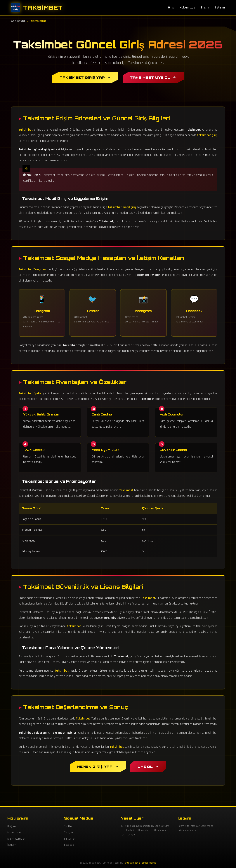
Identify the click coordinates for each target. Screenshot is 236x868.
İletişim (220, 8)
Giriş (171, 8)
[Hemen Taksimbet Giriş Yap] (98, 766)
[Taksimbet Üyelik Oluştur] (148, 766)
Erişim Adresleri (16, 839)
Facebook (70, 845)
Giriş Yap (12, 826)
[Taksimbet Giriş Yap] (85, 77)
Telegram (70, 833)
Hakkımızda (187, 8)
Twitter (68, 826)
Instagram (70, 839)
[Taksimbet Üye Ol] (153, 77)
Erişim (205, 8)
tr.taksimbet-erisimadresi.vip (141, 863)
